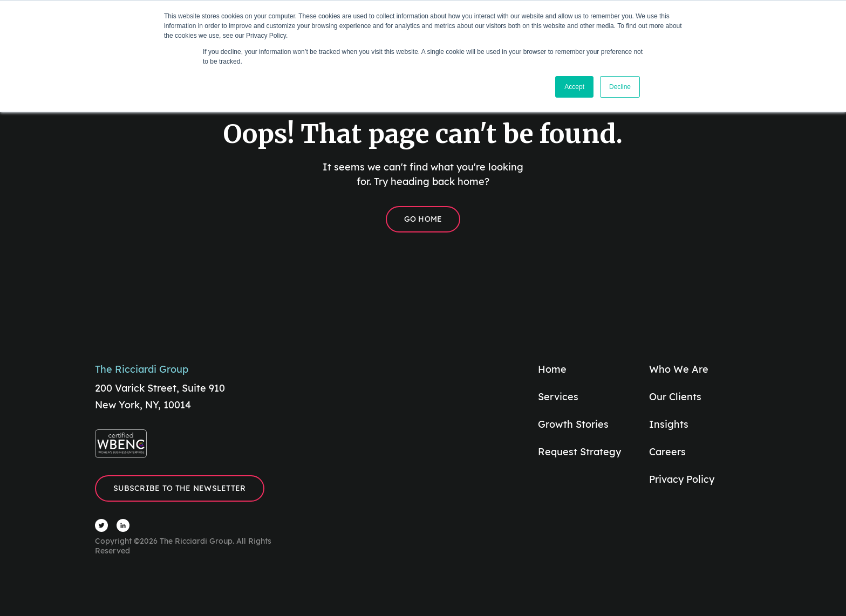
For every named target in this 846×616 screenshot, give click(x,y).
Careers (667, 452)
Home (552, 369)
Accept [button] (574, 87)
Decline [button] (620, 87)
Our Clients (675, 397)
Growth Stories (573, 424)
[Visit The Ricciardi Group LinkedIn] (123, 525)
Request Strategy (579, 452)
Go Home (423, 219)
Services (558, 397)
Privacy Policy (682, 479)
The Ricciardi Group (142, 369)
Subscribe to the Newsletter (180, 488)
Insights (669, 424)
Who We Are (679, 369)
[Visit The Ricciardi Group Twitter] (101, 525)
